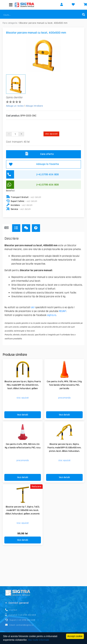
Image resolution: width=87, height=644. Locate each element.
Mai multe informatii (38, 640)
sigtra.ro (52, 315)
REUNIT (63, 311)
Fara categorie (10, 23)
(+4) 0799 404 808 (47, 185)
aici (33, 307)
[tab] (43, 603)
